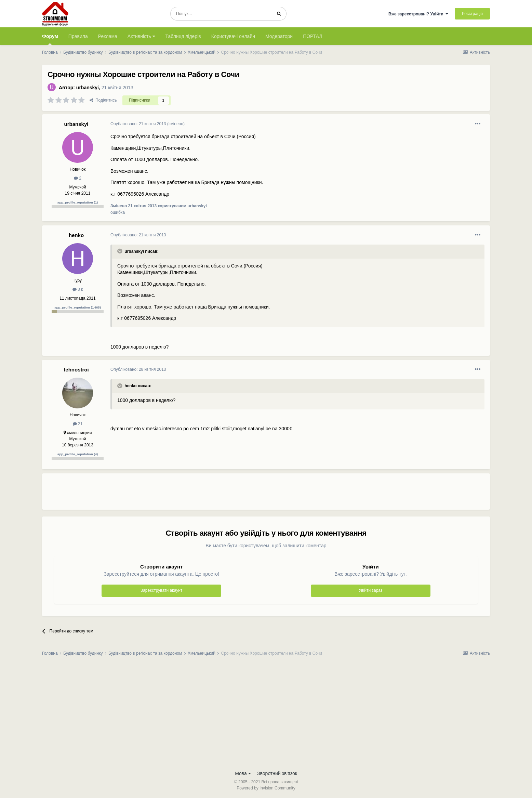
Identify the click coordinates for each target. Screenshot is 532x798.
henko (76, 235)
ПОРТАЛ (313, 36)
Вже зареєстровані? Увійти (418, 14)
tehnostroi (76, 370)
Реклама (108, 36)
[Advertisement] (235, 494)
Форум (50, 39)
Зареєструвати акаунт (161, 590)
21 (78, 424)
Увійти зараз (370, 590)
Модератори (279, 36)
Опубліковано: (138, 124)
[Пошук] (221, 14)
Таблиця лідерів (183, 36)
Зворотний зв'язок (277, 773)
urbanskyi (88, 88)
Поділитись (103, 100)
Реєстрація (472, 14)
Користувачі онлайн (233, 36)
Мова (243, 773)
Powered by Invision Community (266, 788)
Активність (141, 36)
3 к (78, 289)
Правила (78, 36)
